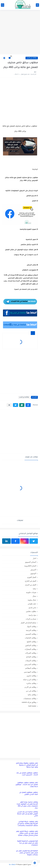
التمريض (33, 570)
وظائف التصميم (31, 634)
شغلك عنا (12, 865)
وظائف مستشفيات (30, 698)
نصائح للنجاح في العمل (28, 623)
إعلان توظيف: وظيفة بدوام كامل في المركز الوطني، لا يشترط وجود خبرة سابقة (27, 765)
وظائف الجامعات (31, 638)
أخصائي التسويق (31, 562)
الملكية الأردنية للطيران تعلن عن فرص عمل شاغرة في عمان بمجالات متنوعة (27, 853)
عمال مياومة (32, 600)
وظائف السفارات (30, 649)
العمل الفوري (32, 577)
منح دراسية (32, 615)
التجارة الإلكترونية (30, 566)
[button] (28, 405)
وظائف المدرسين (30, 664)
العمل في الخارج (31, 581)
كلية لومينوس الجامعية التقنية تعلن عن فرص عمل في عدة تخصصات (28, 843)
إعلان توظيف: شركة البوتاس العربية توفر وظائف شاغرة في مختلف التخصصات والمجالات (28, 824)
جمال (34, 596)
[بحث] (3, 5)
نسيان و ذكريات (31, 619)
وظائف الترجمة (31, 630)
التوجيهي (33, 573)
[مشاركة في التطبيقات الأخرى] (9, 405)
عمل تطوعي (32, 604)
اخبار (35, 558)
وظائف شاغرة (31, 683)
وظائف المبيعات (31, 661)
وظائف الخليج (32, 642)
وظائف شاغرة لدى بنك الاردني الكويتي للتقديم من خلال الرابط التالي (28, 814)
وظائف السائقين (31, 645)
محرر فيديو (32, 607)
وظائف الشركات (31, 653)
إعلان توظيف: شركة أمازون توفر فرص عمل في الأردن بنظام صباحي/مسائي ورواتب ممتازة (27, 833)
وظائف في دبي (31, 691)
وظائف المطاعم (31, 668)
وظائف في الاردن (32, 58)
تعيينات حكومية (31, 592)
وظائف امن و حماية (30, 679)
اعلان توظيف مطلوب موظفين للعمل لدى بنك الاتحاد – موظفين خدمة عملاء (27, 785)
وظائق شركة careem (29, 702)
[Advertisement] (20, 32)
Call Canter (32, 706)
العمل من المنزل (31, 585)
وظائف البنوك (32, 626)
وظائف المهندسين (30, 672)
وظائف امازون (31, 676)
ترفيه (34, 589)
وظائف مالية (32, 695)
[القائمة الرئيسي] (37, 5)
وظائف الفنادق (31, 657)
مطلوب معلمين (31, 611)
